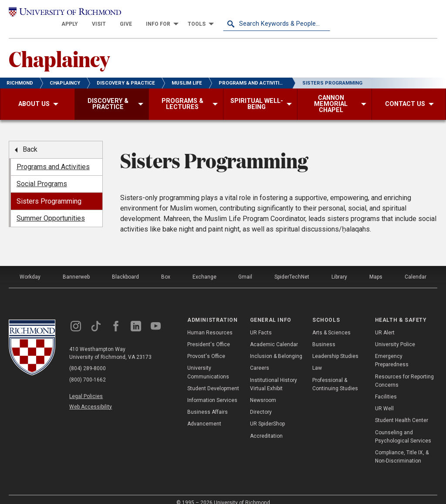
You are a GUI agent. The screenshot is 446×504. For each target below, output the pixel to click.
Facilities (386, 387)
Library (339, 267)
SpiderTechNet (292, 267)
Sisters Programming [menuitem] (49, 191)
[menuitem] (177, 14)
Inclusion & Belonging (276, 346)
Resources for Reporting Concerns (404, 371)
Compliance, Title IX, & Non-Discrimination (402, 447)
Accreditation (266, 426)
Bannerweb (76, 267)
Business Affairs (208, 402)
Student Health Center (402, 411)
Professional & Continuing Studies (335, 374)
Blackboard (125, 267)
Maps (376, 267)
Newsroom (263, 390)
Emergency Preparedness (392, 350)
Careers (260, 358)
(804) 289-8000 (88, 359)
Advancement (204, 414)
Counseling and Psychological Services (403, 427)
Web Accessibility (91, 397)
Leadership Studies (335, 346)
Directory (261, 402)
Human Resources (210, 323)
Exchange (204, 267)
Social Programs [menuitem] (42, 174)
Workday (30, 267)
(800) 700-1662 (88, 370)
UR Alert (385, 323)
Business (324, 334)
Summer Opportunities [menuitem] (51, 208)
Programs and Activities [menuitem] (53, 157)
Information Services (212, 390)
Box (166, 267)
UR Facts (261, 323)
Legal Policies (86, 387)
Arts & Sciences (331, 323)
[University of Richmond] (62, 14)
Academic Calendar (274, 334)
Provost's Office (206, 346)
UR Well (384, 398)
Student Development (213, 378)
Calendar (416, 267)
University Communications (208, 363)
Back (30, 140)
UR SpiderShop (267, 414)
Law (317, 358)
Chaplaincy (59, 48)
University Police (395, 334)
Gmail (245, 267)
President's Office (209, 334)
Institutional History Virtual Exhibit (274, 374)
